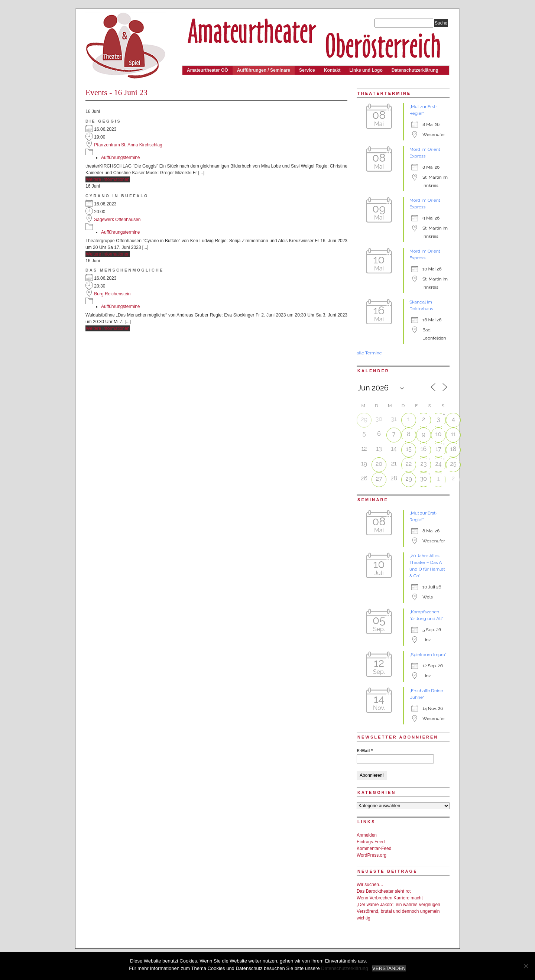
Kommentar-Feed (374, 848)
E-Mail (365, 751)
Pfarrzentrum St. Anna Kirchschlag (128, 145)
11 (453, 434)
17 (438, 449)
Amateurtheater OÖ (207, 70)
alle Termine (369, 353)
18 (453, 449)
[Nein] (526, 966)
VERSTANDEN (389, 968)
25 (453, 464)
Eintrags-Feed (371, 842)
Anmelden (367, 835)
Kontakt (332, 70)
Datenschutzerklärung (415, 70)
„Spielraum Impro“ (428, 655)
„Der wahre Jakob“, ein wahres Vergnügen (398, 905)
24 (438, 464)
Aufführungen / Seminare (264, 70)
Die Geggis (103, 121)
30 (424, 479)
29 (364, 419)
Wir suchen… (370, 885)
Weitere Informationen (108, 179)
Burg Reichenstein (112, 294)
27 (379, 479)
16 (424, 449)
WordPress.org (372, 855)
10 (439, 434)
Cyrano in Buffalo (117, 196)
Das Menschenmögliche (125, 270)
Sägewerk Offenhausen (117, 220)
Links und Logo (366, 70)
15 (409, 449)
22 (409, 464)
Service (307, 70)
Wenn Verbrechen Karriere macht (390, 898)
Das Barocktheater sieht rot (384, 891)
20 (379, 464)
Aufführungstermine (121, 158)
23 (424, 464)
